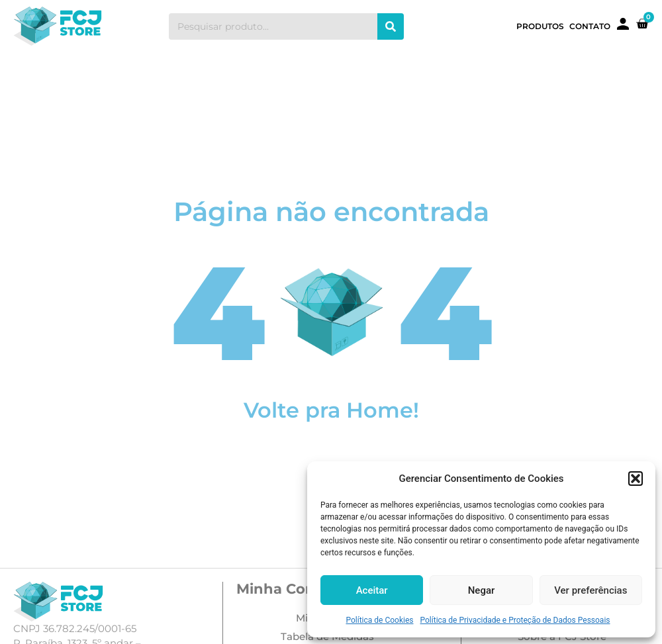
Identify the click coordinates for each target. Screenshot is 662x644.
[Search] (391, 26)
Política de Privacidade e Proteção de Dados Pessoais (515, 620)
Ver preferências (591, 590)
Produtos (540, 26)
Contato (590, 26)
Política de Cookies (379, 620)
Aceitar (372, 590)
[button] (636, 479)
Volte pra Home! (331, 410)
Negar (482, 590)
